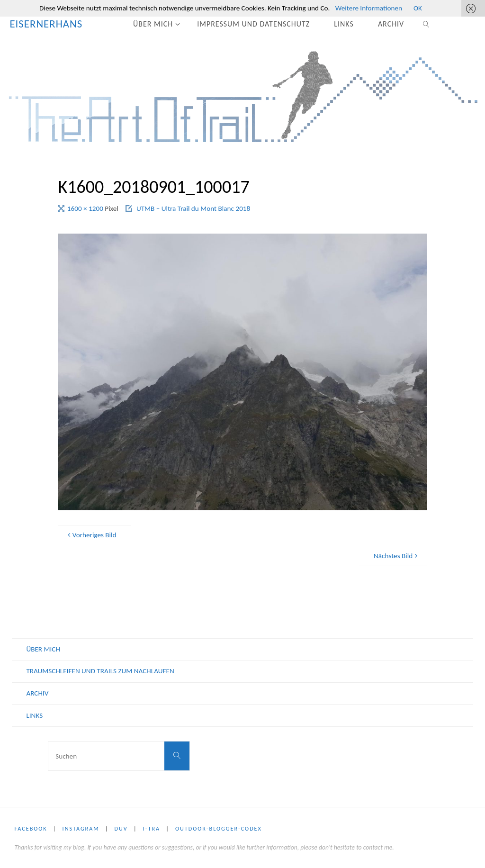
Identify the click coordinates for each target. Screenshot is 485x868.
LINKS (34, 715)
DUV (121, 828)
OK (418, 8)
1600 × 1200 (86, 208)
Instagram (81, 828)
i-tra (152, 828)
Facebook (31, 828)
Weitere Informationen (369, 8)
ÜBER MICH (43, 649)
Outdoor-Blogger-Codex (219, 828)
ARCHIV (37, 693)
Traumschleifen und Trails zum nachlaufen (100, 671)
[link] (427, 24)
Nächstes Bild (397, 556)
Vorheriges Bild (91, 535)
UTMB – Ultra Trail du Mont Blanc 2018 (193, 208)
